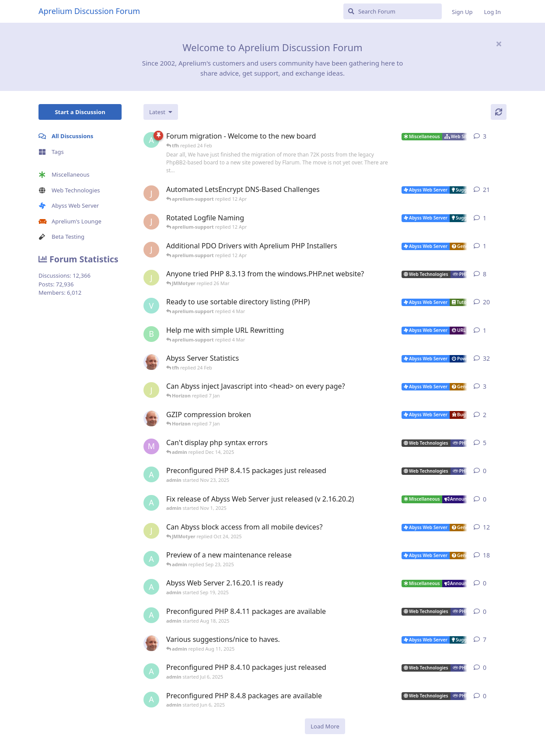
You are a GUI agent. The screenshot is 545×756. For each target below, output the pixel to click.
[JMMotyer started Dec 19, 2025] (151, 390)
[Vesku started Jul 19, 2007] (151, 306)
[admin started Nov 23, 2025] (151, 474)
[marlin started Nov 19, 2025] (151, 446)
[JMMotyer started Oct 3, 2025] (151, 531)
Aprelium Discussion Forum (89, 11)
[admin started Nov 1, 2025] (151, 503)
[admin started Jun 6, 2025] (151, 700)
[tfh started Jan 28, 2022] (151, 362)
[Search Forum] (393, 11)
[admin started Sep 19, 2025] (151, 587)
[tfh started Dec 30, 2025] (151, 418)
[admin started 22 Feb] (151, 140)
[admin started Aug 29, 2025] (151, 559)
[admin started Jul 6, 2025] (151, 671)
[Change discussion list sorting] (161, 112)
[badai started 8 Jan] (151, 334)
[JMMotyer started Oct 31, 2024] (151, 278)
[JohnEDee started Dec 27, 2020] (151, 193)
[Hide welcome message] (499, 44)
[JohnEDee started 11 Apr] (151, 222)
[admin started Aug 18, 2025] (151, 615)
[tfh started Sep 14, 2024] (151, 643)
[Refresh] (499, 112)
